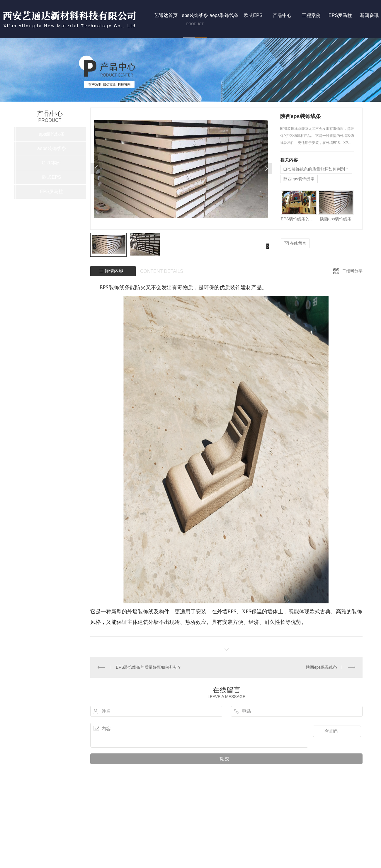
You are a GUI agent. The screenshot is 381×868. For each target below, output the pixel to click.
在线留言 (295, 243)
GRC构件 (52, 163)
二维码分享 (352, 271)
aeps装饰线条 (52, 148)
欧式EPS (52, 177)
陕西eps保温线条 (322, 667)
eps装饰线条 (52, 134)
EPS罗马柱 (52, 192)
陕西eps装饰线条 (299, 179)
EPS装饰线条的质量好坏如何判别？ (316, 169)
